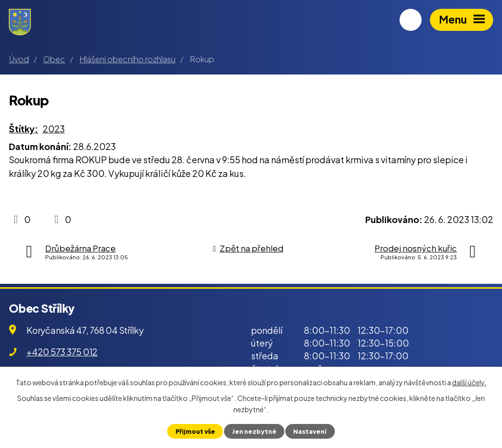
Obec (54, 59)
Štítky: (24, 129)
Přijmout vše (195, 431)
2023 (54, 129)
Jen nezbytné (254, 431)
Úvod (19, 59)
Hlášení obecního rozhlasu (127, 59)
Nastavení (310, 431)
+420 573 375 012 (62, 352)
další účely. (469, 382)
